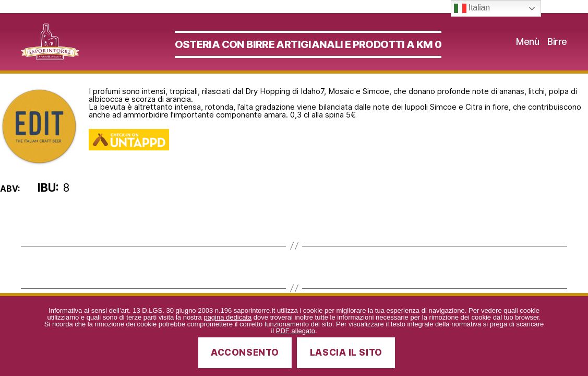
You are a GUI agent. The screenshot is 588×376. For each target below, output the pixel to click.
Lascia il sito (346, 352)
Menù (527, 47)
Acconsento (245, 352)
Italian (472, 8)
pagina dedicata (227, 317)
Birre (557, 47)
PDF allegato (296, 331)
